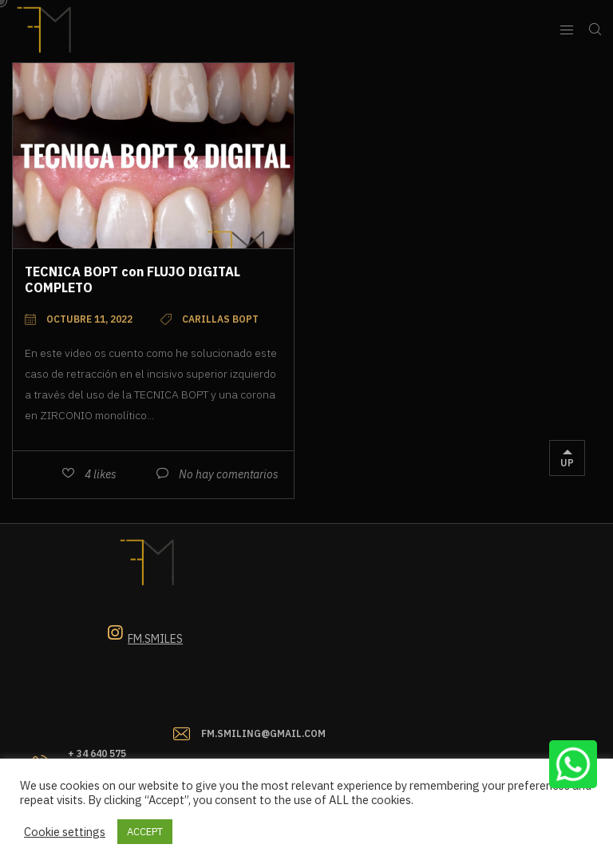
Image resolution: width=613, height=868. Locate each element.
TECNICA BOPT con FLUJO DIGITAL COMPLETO (132, 279)
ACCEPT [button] (145, 832)
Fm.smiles (155, 639)
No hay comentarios (229, 474)
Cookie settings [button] (65, 832)
